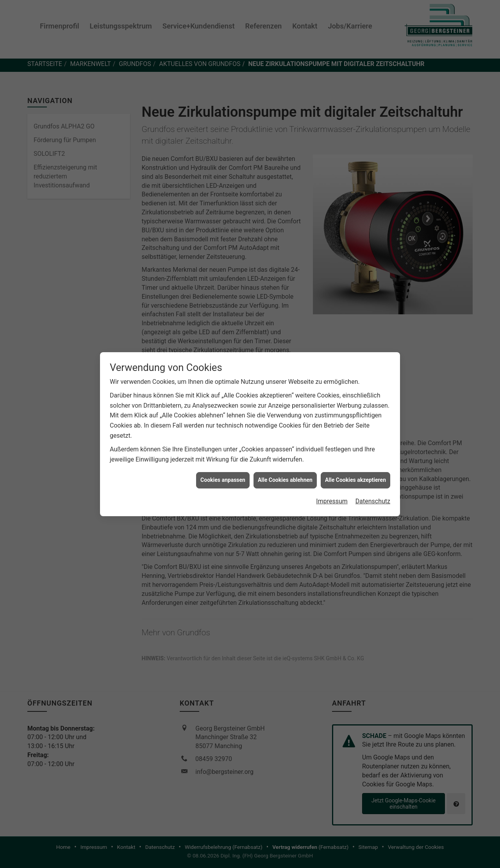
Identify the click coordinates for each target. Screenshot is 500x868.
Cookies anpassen (223, 443)
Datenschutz (373, 464)
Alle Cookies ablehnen (285, 443)
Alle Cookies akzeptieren (355, 443)
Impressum (332, 464)
